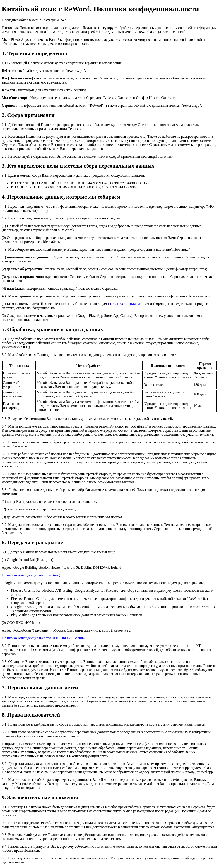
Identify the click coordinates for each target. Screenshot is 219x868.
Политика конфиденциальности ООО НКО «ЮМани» (43, 638)
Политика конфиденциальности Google (32, 575)
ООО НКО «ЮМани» (125, 304)
